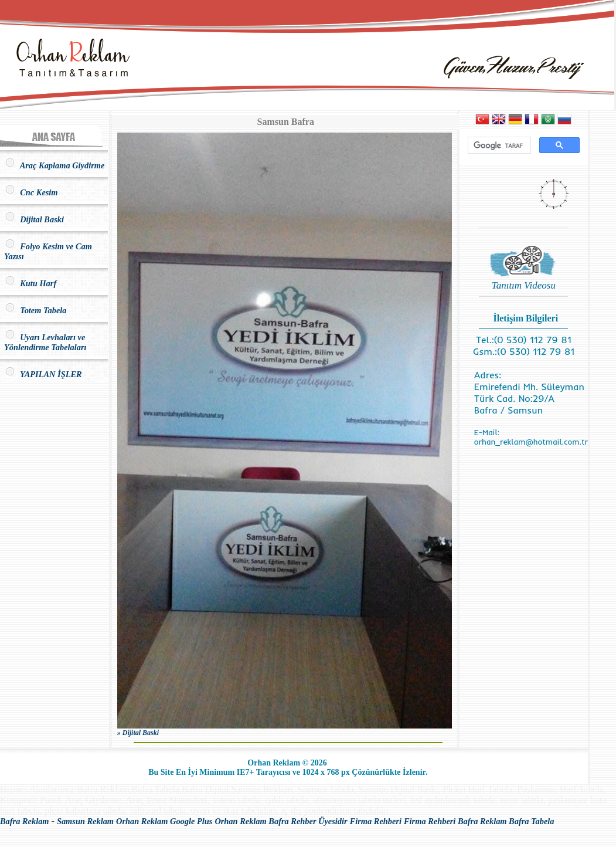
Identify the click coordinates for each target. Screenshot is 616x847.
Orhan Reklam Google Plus (164, 821)
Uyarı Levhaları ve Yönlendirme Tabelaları (45, 342)
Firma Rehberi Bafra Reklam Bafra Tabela (479, 821)
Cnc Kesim (31, 192)
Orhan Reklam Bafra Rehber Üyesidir (281, 821)
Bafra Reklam (25, 821)
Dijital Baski (34, 219)
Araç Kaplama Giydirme (54, 165)
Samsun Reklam (85, 821)
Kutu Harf (30, 283)
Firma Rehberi (376, 821)
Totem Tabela (35, 310)
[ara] (498, 145)
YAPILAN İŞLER (43, 374)
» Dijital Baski (138, 733)
